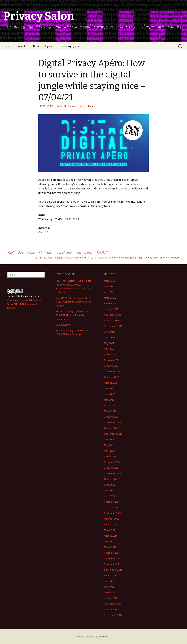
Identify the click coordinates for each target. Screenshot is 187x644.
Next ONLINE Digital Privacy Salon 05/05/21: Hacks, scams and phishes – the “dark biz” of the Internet (109, 258)
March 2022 (110, 298)
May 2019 (109, 445)
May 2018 (109, 490)
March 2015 (110, 592)
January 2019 (111, 468)
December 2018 (113, 473)
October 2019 (112, 428)
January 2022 (111, 309)
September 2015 (113, 570)
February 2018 (112, 502)
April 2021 (109, 349)
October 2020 (112, 377)
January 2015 (111, 598)
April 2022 (109, 292)
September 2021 (113, 326)
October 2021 (112, 320)
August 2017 (111, 524)
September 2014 (113, 615)
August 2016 (111, 536)
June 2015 (110, 581)
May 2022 (109, 286)
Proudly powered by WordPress (93, 637)
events (80, 106)
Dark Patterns (63, 325)
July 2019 (109, 439)
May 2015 (109, 587)
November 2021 (113, 315)
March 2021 (110, 354)
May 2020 (109, 400)
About (22, 46)
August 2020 (111, 383)
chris (93, 106)
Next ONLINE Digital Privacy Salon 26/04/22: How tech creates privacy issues (74, 315)
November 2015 (113, 564)
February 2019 (112, 462)
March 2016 (110, 547)
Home (7, 46)
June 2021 (110, 337)
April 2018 (109, 496)
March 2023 (110, 281)
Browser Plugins (42, 46)
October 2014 (112, 609)
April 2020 (109, 405)
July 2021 (109, 332)
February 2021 (112, 360)
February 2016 (112, 553)
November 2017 (113, 513)
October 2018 (112, 479)
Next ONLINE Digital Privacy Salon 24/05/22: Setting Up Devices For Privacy (74, 302)
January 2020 (111, 417)
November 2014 (113, 604)
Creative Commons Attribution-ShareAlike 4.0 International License (24, 304)
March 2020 (110, 411)
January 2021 (111, 366)
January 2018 (111, 507)
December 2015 (113, 558)
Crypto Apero (67, 106)
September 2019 (113, 434)
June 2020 (110, 394)
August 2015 (111, 575)
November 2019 (113, 422)
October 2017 (112, 519)
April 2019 (109, 451)
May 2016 (109, 541)
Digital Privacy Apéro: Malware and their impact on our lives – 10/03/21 (56, 252)
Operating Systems (71, 46)
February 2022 (112, 303)
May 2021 (109, 343)
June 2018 (110, 485)
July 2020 (109, 388)
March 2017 (110, 530)
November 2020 (113, 371)
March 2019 (110, 456)
